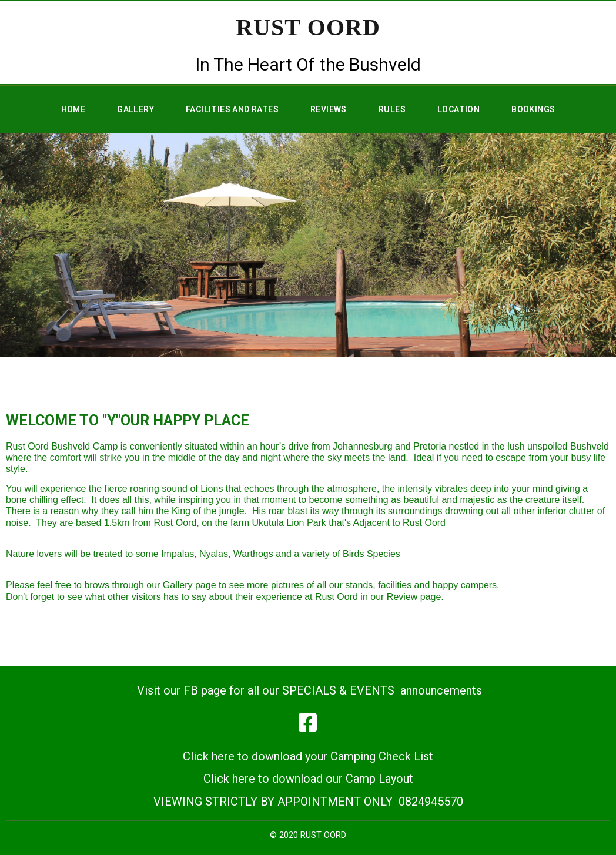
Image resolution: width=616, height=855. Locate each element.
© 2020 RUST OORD (308, 835)
